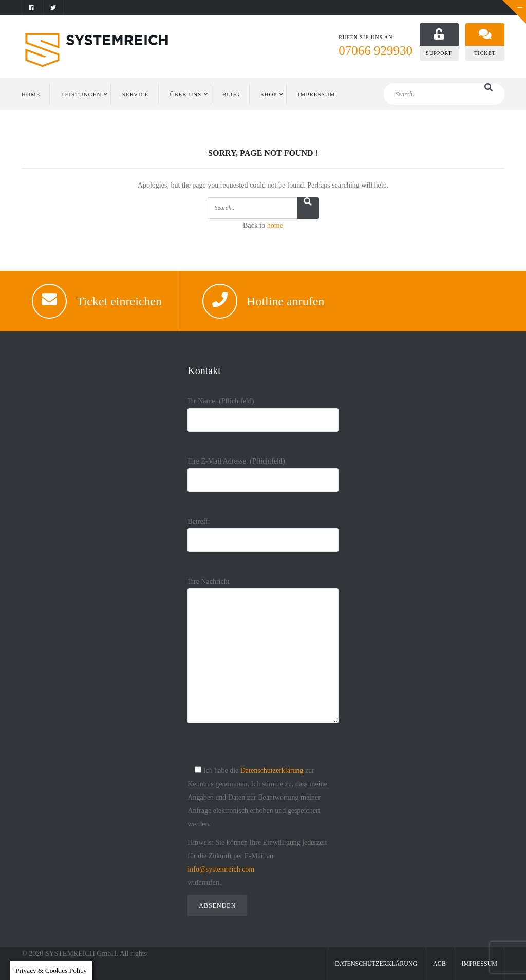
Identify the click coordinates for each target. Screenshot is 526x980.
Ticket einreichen (119, 301)
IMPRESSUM (317, 94)
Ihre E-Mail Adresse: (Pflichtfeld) (263, 470)
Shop (269, 94)
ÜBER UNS (185, 94)
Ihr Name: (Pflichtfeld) (263, 410)
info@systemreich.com (221, 869)
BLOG (231, 94)
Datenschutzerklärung (272, 771)
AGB (439, 964)
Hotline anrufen (285, 301)
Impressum (480, 964)
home (275, 225)
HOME (31, 94)
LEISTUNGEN (81, 94)
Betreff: (263, 531)
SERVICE (136, 94)
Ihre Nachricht (263, 659)
